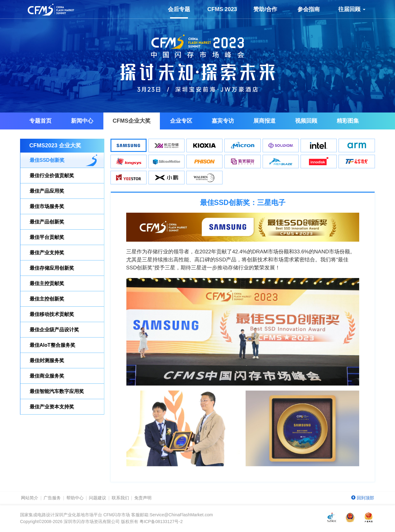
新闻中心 (82, 121)
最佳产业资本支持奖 (52, 407)
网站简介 (30, 498)
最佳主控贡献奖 (47, 283)
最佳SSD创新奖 (47, 160)
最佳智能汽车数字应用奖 (57, 391)
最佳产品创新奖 (47, 222)
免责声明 (143, 498)
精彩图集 (348, 121)
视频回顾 (306, 121)
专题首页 (40, 121)
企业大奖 (132, 121)
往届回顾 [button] (352, 9)
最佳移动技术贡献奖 (52, 314)
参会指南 (309, 9)
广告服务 (52, 498)
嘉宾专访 (223, 121)
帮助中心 (75, 498)
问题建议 (98, 498)
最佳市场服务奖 (47, 206)
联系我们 (120, 498)
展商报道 (264, 121)
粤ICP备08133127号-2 (161, 522)
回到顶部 (363, 498)
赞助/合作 (265, 9)
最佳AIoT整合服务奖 (52, 345)
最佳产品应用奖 (47, 191)
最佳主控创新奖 (47, 299)
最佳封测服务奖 (47, 360)
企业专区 (181, 121)
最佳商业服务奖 (47, 376)
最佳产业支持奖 (47, 253)
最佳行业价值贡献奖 (52, 176)
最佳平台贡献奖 (47, 237)
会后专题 (179, 12)
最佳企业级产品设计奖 (54, 330)
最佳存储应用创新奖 (52, 268)
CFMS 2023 (222, 9)
